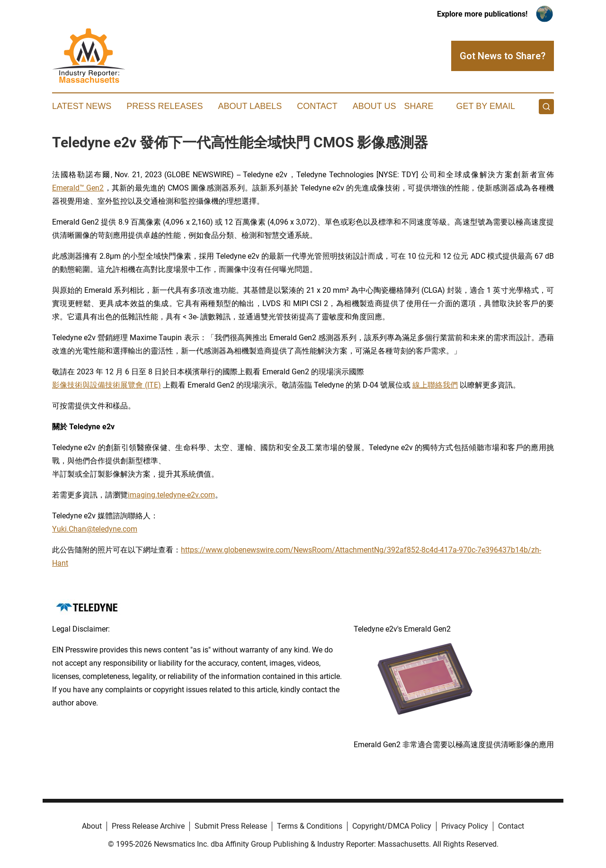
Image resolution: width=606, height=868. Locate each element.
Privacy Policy (465, 826)
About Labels (250, 106)
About (92, 826)
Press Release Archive (148, 826)
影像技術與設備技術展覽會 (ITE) (107, 385)
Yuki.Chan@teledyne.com (95, 529)
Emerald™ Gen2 (78, 188)
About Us (374, 106)
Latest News (82, 106)
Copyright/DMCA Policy (392, 826)
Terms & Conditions (310, 826)
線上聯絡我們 (435, 385)
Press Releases (165, 106)
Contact (317, 106)
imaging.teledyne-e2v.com (171, 495)
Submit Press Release (231, 826)
